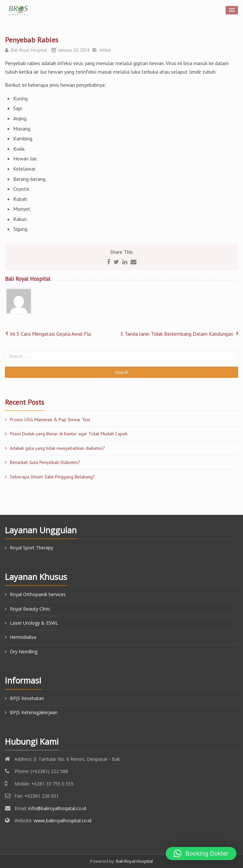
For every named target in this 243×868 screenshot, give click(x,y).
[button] (201, 854)
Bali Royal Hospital (29, 50)
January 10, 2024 (74, 50)
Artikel (105, 50)
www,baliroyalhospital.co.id (63, 820)
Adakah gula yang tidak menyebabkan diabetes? (57, 448)
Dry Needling (24, 651)
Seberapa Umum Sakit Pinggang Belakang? (52, 477)
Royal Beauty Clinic (30, 609)
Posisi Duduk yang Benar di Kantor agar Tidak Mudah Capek (69, 434)
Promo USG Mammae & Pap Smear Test (50, 420)
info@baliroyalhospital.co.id (57, 808)
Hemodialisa (23, 637)
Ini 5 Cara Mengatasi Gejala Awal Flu (50, 334)
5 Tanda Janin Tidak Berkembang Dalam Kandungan (177, 334)
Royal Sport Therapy (32, 548)
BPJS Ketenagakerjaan (34, 712)
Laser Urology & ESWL (34, 623)
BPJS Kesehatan (27, 698)
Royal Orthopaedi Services (38, 594)
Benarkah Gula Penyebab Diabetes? (45, 462)
